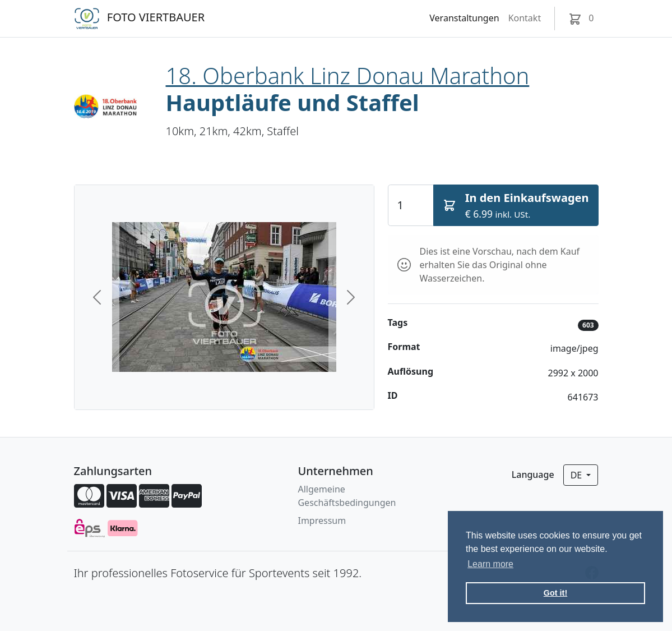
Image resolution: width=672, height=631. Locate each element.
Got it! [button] (555, 593)
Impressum (322, 521)
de (578, 475)
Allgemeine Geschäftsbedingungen (347, 496)
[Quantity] (411, 205)
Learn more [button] (490, 564)
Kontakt (525, 18)
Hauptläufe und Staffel (293, 102)
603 (588, 325)
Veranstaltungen (464, 18)
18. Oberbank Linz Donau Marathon (348, 75)
